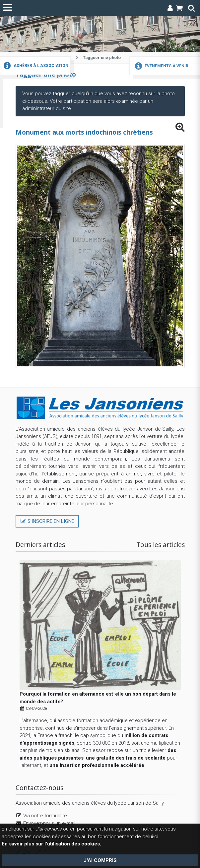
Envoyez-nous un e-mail (49, 823)
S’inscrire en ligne (47, 521)
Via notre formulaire (45, 816)
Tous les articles (161, 545)
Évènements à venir (161, 66)
